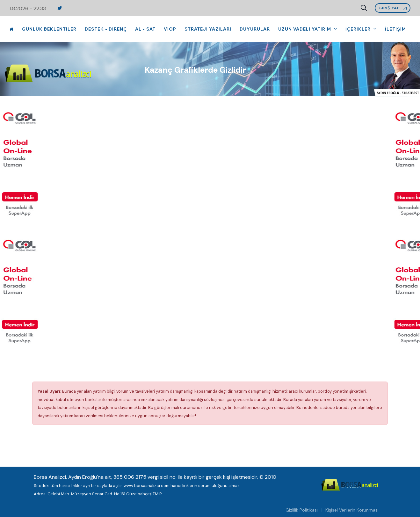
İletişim (395, 29)
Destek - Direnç (106, 29)
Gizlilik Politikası (302, 510)
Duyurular (255, 29)
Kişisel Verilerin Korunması (352, 510)
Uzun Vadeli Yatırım (305, 29)
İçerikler (359, 29)
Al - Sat (145, 29)
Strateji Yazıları (208, 29)
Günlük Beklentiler (49, 29)
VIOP (170, 29)
